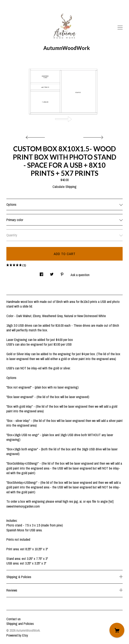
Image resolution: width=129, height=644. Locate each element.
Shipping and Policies (20, 624)
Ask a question (80, 275)
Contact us (13, 619)
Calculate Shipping (64, 187)
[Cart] (117, 630)
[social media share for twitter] (52, 273)
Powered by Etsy (17, 635)
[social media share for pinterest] (62, 273)
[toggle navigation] (120, 28)
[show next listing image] (93, 136)
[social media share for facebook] (41, 273)
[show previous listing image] (36, 136)
